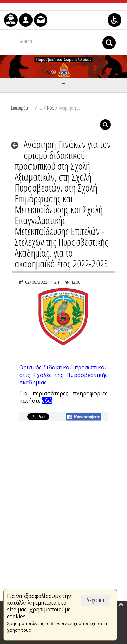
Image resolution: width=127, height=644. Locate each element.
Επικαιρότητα (22, 108)
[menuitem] (11, 20)
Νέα (50, 108)
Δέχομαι (95, 600)
